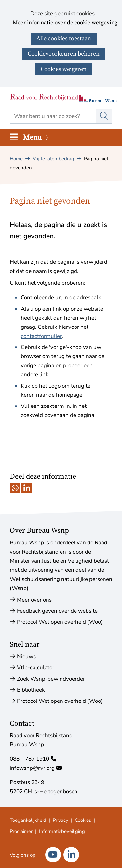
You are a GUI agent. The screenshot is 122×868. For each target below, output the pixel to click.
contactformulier (41, 336)
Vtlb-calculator (36, 668)
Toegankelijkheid (28, 820)
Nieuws (26, 656)
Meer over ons (34, 600)
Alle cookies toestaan (64, 39)
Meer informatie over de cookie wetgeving (65, 23)
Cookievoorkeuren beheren (64, 54)
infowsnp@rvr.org (36, 768)
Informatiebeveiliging (62, 831)
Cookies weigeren (64, 69)
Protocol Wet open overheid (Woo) (60, 622)
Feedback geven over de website (57, 611)
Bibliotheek (31, 690)
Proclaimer (21, 831)
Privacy (61, 820)
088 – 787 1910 (33, 759)
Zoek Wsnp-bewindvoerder (51, 679)
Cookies (83, 820)
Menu (36, 137)
